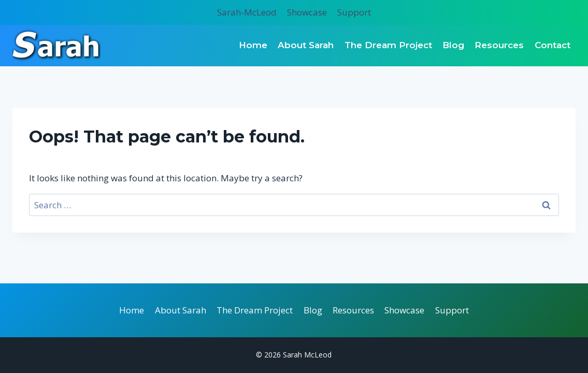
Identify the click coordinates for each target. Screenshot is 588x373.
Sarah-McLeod (247, 12)
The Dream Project (388, 45)
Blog (453, 45)
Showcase (307, 12)
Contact (553, 45)
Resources (499, 45)
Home (253, 45)
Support (354, 12)
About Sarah (306, 45)
